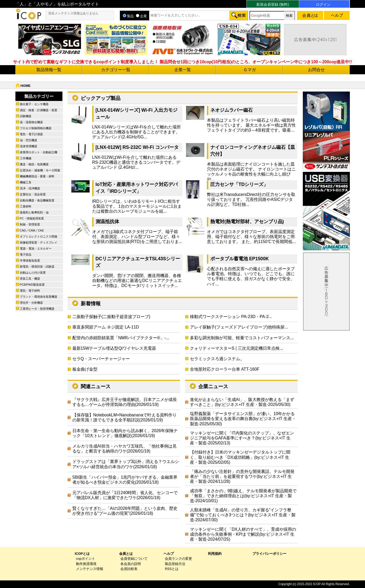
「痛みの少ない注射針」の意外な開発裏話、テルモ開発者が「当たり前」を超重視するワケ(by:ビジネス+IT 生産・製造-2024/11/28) (242, 476)
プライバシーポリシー (269, 554)
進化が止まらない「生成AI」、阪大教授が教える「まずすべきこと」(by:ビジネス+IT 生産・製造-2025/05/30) (242, 402)
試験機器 (26, 116)
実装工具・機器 (30, 279)
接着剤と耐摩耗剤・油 (34, 212)
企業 (141, 16)
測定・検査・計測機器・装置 (39, 110)
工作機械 (26, 158)
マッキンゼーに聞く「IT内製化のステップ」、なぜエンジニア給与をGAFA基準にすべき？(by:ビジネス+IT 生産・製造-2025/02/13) (242, 438)
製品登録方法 (175, 564)
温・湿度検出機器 (31, 122)
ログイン (323, 4)
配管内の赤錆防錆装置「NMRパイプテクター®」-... (121, 338)
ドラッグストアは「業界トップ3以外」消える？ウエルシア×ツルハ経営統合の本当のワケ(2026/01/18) (126, 464)
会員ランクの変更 (178, 559)
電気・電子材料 (30, 291)
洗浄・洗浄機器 (30, 188)
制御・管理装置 (30, 224)
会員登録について (134, 559)
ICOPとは (82, 554)
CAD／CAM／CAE (32, 230)
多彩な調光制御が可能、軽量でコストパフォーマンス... (242, 338)
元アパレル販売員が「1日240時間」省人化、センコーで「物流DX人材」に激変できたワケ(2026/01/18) (125, 495)
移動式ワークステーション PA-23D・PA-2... (231, 317)
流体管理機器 (28, 146)
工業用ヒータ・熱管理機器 (37, 309)
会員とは (126, 554)
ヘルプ (169, 554)
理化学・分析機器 (31, 303)
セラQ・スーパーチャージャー (101, 359)
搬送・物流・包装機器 (34, 164)
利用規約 (215, 554)
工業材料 (26, 206)
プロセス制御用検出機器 (36, 128)
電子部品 (26, 255)
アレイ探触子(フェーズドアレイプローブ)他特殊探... (239, 327)
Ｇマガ (250, 70)
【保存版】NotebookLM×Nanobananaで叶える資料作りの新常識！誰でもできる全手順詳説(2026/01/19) (125, 417)
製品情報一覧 (49, 70)
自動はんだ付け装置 (33, 273)
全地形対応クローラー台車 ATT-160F (225, 369)
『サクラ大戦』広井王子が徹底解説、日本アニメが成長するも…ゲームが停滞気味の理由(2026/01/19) (125, 402)
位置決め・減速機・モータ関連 (40, 170)
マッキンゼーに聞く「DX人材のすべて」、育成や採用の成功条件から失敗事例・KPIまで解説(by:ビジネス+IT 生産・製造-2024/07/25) (243, 534)
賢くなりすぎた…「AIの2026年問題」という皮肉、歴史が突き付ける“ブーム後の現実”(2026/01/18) (125, 511)
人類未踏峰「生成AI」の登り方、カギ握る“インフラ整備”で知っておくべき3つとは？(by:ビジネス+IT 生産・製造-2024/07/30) (243, 515)
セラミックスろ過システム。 (217, 359)
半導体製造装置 (30, 261)
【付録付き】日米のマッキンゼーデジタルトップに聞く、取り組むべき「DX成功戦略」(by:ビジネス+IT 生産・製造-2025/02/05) (240, 457)
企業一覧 (183, 70)
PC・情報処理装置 (32, 218)
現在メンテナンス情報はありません (73, 13)
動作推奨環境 (86, 564)
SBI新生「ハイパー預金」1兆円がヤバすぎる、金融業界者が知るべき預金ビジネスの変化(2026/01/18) (125, 480)
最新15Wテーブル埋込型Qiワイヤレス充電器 (114, 348)
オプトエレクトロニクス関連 (39, 236)
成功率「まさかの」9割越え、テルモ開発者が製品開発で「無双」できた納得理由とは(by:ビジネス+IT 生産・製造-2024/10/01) (243, 496)
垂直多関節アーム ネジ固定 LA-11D (106, 327)
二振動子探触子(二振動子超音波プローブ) (111, 317)
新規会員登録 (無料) (273, 4)
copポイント (86, 559)
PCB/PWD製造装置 (32, 285)
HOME (26, 86)
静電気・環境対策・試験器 (37, 267)
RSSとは (172, 569)
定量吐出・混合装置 (33, 194)
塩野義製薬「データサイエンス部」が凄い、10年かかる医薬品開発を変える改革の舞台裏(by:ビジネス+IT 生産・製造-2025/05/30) (243, 419)
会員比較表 (129, 569)
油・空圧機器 (28, 140)
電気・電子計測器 (31, 134)
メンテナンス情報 (90, 569)
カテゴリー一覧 (116, 70)
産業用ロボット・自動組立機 (39, 152)
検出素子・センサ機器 (34, 104)
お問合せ (316, 70)
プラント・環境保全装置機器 (39, 297)
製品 (128, 16)
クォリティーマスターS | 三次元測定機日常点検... (237, 348)
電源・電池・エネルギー (36, 248)
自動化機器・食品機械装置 (37, 200)
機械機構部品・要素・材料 (37, 176)
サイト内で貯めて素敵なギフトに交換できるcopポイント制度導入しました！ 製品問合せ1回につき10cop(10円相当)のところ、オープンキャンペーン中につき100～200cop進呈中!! (183, 62)
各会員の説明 (131, 564)
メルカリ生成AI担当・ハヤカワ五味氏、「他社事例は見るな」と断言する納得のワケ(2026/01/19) (124, 449)
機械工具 (26, 182)
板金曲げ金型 (85, 369)
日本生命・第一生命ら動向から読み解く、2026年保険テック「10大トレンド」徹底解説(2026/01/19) (125, 433)
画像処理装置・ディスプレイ (39, 242)
